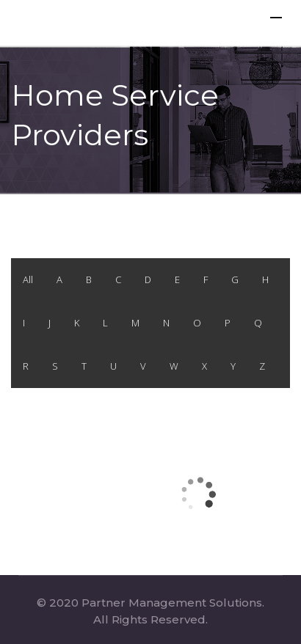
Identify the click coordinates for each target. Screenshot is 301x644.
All (28, 279)
